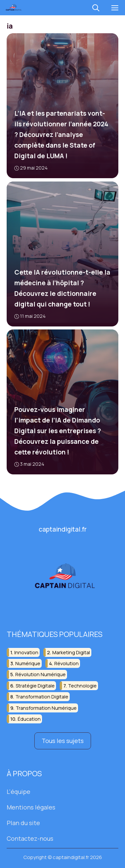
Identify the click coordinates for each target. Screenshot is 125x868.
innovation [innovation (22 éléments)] (26, 652)
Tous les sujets (63, 741)
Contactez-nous (30, 838)
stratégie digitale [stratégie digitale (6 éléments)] (35, 685)
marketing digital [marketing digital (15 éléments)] (71, 652)
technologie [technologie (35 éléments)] (82, 685)
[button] (96, 8)
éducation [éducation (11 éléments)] (29, 719)
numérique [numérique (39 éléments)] (28, 663)
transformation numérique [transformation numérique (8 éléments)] (46, 708)
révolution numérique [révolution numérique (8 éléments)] (40, 674)
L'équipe (18, 792)
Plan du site (23, 822)
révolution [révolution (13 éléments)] (66, 663)
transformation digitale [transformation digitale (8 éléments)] (42, 697)
